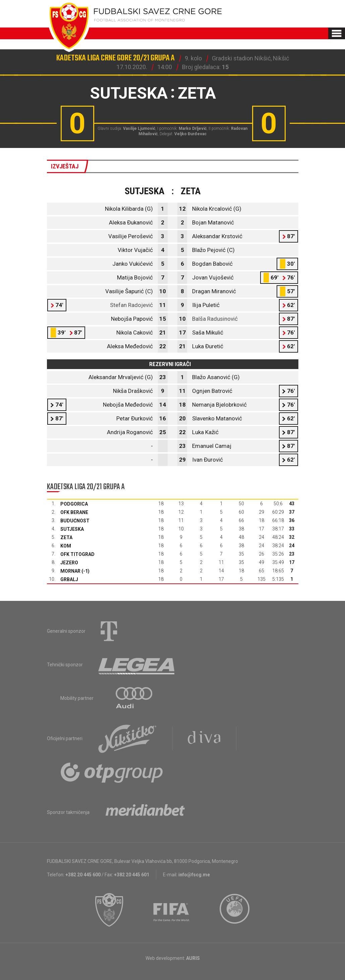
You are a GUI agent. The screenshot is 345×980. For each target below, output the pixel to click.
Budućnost (75, 521)
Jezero (69, 563)
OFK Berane (74, 512)
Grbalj (69, 579)
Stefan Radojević (131, 305)
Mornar (70, 571)
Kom (66, 546)
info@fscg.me (194, 875)
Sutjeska (72, 529)
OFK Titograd (77, 554)
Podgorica (74, 504)
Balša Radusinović (215, 319)
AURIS (193, 958)
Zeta (66, 537)
